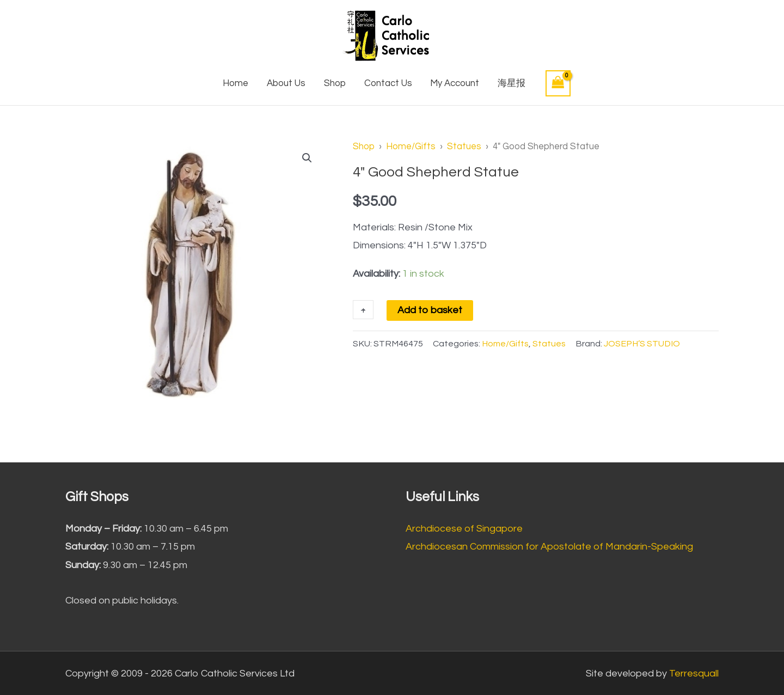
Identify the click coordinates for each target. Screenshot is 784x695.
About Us (286, 83)
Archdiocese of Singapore (464, 529)
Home (235, 83)
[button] (307, 158)
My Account (455, 83)
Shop (335, 83)
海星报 (512, 83)
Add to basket (430, 310)
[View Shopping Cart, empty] (558, 83)
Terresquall (694, 673)
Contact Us (388, 83)
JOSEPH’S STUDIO (642, 344)
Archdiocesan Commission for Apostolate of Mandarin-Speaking (549, 547)
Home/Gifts (411, 146)
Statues (464, 146)
